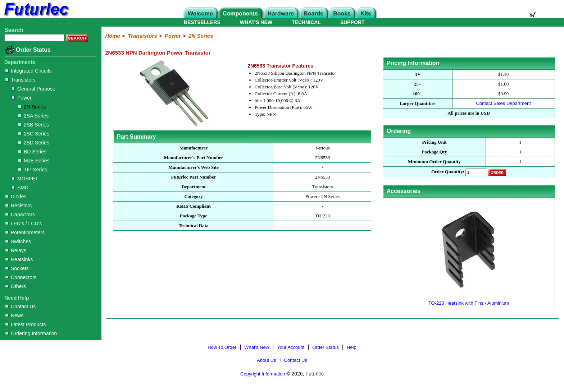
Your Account (291, 347)
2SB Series (33, 125)
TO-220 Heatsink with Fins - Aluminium (469, 300)
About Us (266, 360)
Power (22, 98)
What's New (257, 347)
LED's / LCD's (23, 223)
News (14, 315)
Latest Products (25, 324)
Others (15, 286)
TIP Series (33, 170)
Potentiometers (25, 232)
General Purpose (33, 89)
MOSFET (25, 179)
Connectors (21, 277)
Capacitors (20, 215)
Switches (18, 241)
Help (352, 347)
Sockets (17, 268)
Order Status (33, 50)
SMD (20, 188)
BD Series (32, 152)
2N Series (32, 107)
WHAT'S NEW (256, 22)
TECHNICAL (306, 22)
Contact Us (20, 306)
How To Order (222, 347)
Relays (16, 250)
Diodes (16, 197)
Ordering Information (31, 333)
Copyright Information (263, 374)
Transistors (20, 80)
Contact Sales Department (503, 103)
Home (113, 36)
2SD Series (34, 143)
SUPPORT (352, 22)
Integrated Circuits (28, 71)
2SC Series (34, 134)
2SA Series (33, 116)
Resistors (18, 206)
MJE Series (34, 161)
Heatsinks (19, 259)
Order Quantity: (448, 172)
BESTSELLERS (202, 22)
